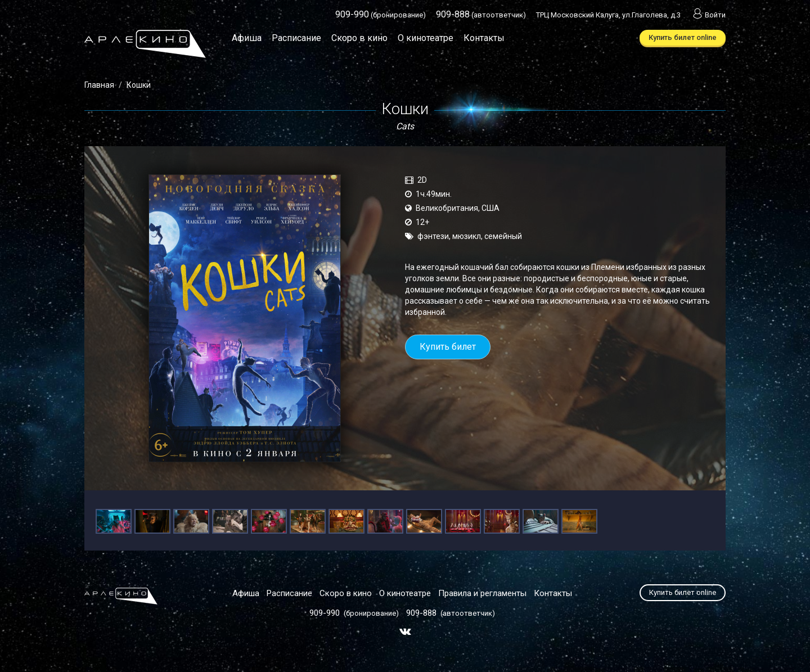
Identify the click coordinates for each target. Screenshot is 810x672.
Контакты (484, 38)
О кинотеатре (426, 38)
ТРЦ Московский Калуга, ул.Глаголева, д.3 (608, 15)
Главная (99, 85)
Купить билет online (683, 37)
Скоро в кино (359, 38)
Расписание (296, 38)
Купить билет (448, 347)
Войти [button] (708, 15)
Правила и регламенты (482, 593)
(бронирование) (381, 15)
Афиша (247, 38)
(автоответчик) (481, 15)
